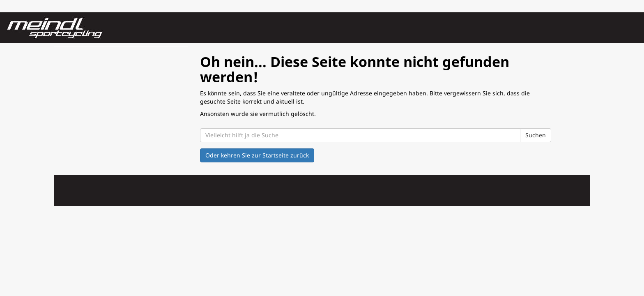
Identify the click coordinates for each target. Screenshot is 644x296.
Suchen (536, 135)
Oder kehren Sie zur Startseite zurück (257, 155)
